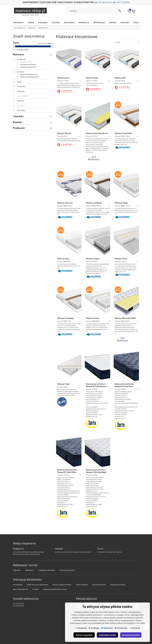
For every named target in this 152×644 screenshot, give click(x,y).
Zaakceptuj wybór (107, 635)
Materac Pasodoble (123, 133)
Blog (136, 22)
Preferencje (121, 628)
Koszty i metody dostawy (62, 585)
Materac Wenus (64, 133)
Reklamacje (29, 570)
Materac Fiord (121, 259)
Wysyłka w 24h (23, 50)
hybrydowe (21, 110)
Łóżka (31, 22)
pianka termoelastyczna (29, 74)
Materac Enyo (63, 78)
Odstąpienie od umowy (47, 570)
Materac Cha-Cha (65, 203)
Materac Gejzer (93, 259)
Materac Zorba (92, 318)
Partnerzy (135, 628)
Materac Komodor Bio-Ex (97, 133)
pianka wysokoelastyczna (29, 77)
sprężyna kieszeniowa (28, 64)
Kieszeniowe (43, 28)
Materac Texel (63, 384)
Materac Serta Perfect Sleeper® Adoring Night (96, 471)
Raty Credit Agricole (20, 589)
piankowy (21, 72)
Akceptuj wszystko (131, 635)
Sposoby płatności (99, 585)
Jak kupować (18, 585)
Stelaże (56, 22)
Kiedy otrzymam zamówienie (37, 585)
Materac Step (63, 259)
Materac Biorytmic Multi (125, 318)
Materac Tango (121, 203)
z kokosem (21, 86)
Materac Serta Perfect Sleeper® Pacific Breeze (96, 385)
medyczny (21, 91)
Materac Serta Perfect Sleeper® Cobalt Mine (67, 471)
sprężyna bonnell (26, 62)
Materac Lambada (94, 203)
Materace (19, 22)
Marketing (107, 628)
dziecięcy (20, 101)
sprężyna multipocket (28, 67)
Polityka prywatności (67, 570)
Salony (113, 22)
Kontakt (125, 22)
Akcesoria (69, 22)
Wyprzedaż (99, 22)
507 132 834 (123, 2)
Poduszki (43, 22)
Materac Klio (120, 78)
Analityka (94, 628)
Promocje (84, 22)
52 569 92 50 (105, 2)
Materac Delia (92, 78)
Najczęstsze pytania (118, 585)
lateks (19, 82)
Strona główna (19, 28)
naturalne (20, 105)
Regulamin (17, 570)
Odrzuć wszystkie (84, 635)
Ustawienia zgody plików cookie (55, 589)
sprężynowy (21, 59)
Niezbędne (81, 628)
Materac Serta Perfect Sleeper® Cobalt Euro (124, 385)
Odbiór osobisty (82, 585)
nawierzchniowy (23, 96)
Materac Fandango (65, 318)
